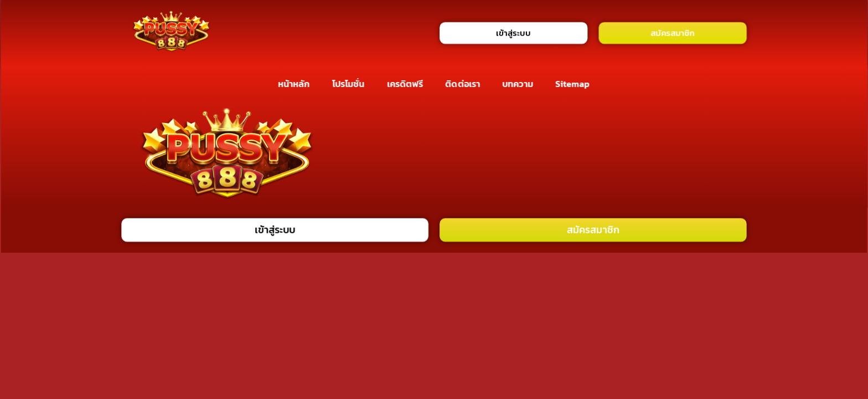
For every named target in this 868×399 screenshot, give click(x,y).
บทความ (518, 84)
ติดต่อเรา (463, 84)
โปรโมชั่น (348, 84)
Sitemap (573, 84)
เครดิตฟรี (405, 84)
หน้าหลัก (294, 84)
